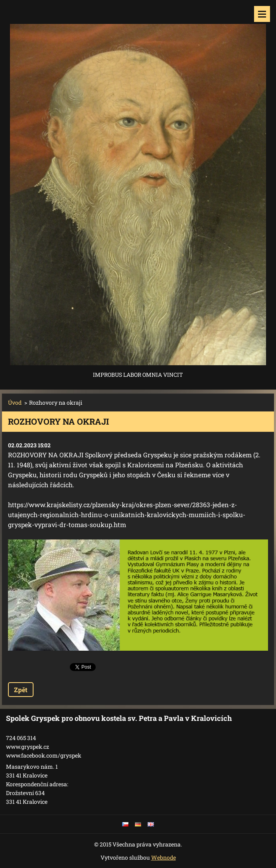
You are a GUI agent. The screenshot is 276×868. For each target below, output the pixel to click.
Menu (262, 14)
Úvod (15, 403)
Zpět (21, 690)
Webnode (164, 857)
